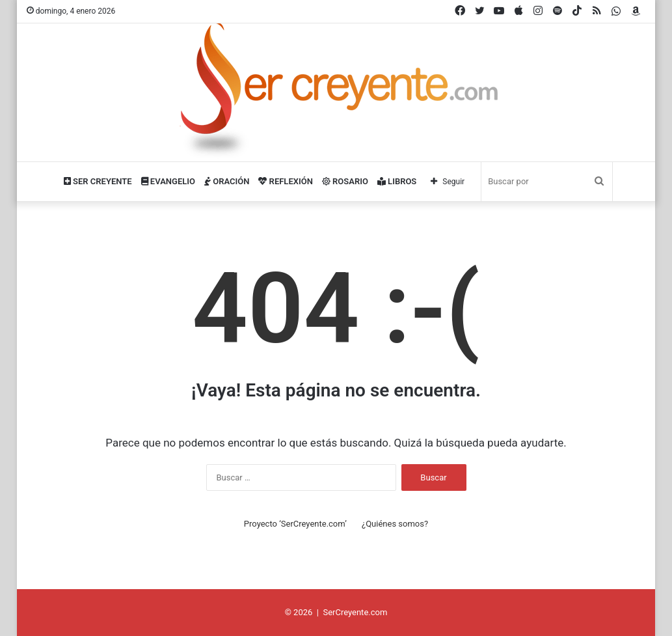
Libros (397, 181)
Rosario (345, 181)
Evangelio (168, 181)
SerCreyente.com (355, 612)
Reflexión (285, 181)
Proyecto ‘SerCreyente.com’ (295, 524)
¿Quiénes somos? (395, 524)
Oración (227, 181)
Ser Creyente (98, 181)
